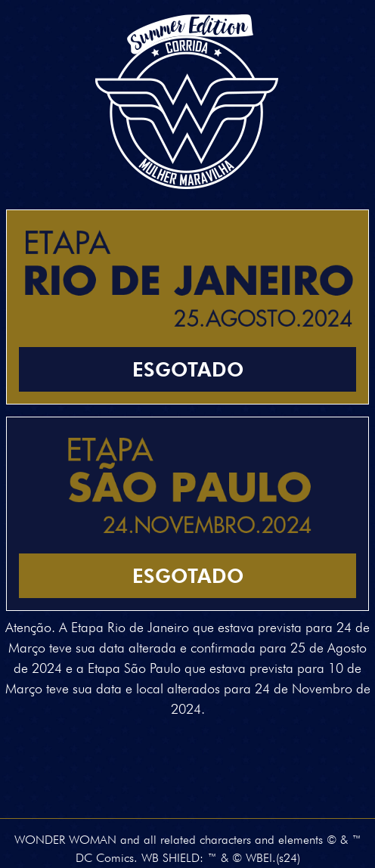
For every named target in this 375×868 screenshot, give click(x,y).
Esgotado (188, 369)
